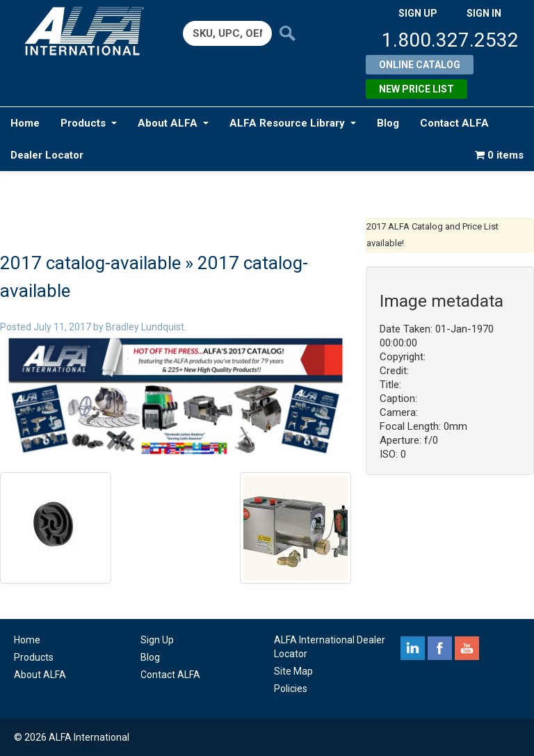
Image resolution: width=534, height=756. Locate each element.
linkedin (413, 648)
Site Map (293, 671)
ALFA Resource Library (293, 123)
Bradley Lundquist (145, 327)
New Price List (416, 89)
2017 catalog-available (90, 263)
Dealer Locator (47, 155)
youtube (467, 648)
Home (25, 123)
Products (89, 123)
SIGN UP (418, 13)
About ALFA (173, 123)
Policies (291, 689)
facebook (440, 648)
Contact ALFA (454, 123)
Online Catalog (420, 65)
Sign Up (157, 640)
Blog (388, 123)
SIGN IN (484, 13)
